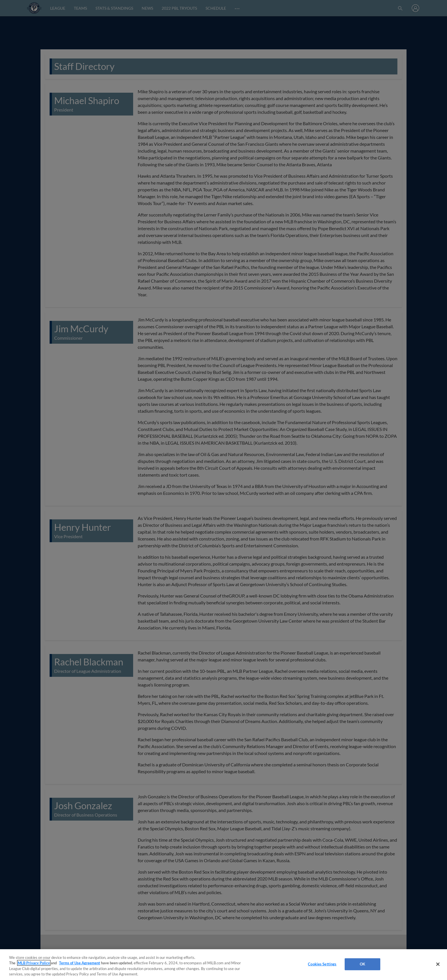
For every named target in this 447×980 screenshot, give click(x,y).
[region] (223, 965)
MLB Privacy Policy (34, 963)
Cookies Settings (322, 964)
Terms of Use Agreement (80, 963)
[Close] (438, 964)
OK (362, 964)
